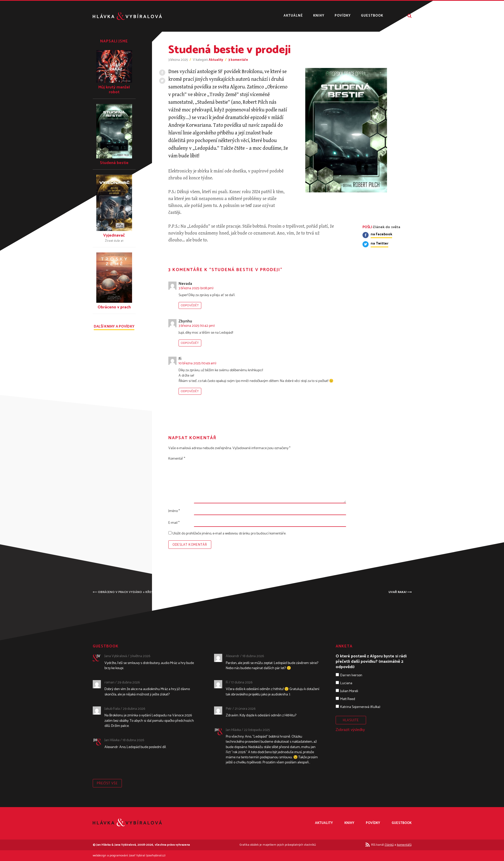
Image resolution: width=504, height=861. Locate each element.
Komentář (177, 459)
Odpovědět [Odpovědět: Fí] (190, 391)
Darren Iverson (351, 675)
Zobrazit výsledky (350, 730)
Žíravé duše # (114, 241)
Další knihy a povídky (114, 327)
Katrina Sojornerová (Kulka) (360, 707)
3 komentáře (238, 60)
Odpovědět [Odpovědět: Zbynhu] (190, 343)
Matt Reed (348, 699)
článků (389, 845)
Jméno (174, 511)
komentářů (404, 845)
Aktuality (216, 60)
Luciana (346, 683)
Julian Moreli (349, 691)
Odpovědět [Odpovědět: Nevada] (190, 305)
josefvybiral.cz (156, 856)
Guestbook (372, 16)
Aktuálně (293, 16)
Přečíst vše (107, 783)
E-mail (174, 523)
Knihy (319, 16)
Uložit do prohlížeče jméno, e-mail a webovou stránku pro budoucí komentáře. (229, 534)
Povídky (343, 16)
